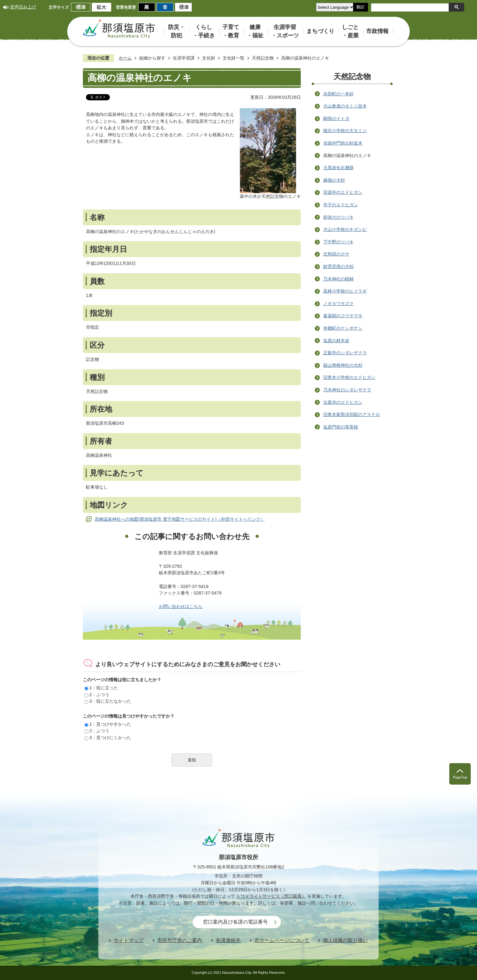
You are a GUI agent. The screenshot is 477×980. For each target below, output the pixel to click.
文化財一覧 (234, 58)
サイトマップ (129, 940)
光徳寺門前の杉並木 (343, 143)
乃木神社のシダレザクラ (347, 390)
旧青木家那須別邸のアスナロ (352, 414)
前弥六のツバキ (338, 217)
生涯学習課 (184, 58)
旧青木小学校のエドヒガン (349, 377)
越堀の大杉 (334, 180)
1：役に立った (101, 688)
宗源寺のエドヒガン (343, 192)
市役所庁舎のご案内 (180, 940)
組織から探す (152, 58)
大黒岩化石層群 (338, 168)
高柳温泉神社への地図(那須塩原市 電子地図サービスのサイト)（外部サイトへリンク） (180, 519)
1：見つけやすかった (108, 724)
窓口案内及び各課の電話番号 (235, 922)
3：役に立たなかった (108, 701)
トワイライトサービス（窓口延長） (271, 896)
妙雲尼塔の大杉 (338, 266)
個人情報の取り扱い (345, 940)
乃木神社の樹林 (338, 279)
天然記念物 (263, 58)
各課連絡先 (228, 940)
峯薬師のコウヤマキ (343, 316)
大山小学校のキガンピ (345, 229)
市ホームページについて (282, 940)
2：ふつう (97, 695)
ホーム (125, 58)
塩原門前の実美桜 (341, 427)
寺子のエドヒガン (341, 205)
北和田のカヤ (336, 254)
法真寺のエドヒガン (343, 402)
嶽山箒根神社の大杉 (343, 365)
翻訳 (361, 7)
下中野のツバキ (338, 242)
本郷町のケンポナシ (343, 328)
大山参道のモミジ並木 (345, 106)
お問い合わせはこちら (181, 606)
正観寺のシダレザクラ (345, 353)
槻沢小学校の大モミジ (345, 131)
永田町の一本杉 (338, 94)
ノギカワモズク (338, 304)
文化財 (209, 58)
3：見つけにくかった (108, 738)
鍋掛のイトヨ (336, 118)
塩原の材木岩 (336, 341)
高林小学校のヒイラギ (345, 291)
